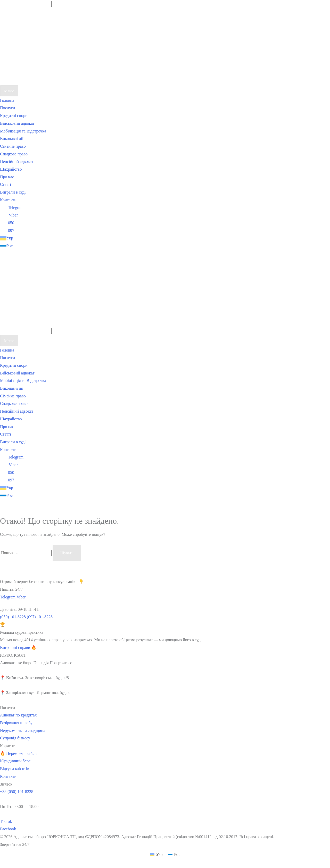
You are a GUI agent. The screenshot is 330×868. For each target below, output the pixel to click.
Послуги (7, 108)
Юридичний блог (15, 761)
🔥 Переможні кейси (18, 753)
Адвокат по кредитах (18, 715)
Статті (6, 184)
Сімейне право (13, 146)
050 (7, 223)
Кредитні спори (14, 116)
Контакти (8, 200)
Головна (7, 100)
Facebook (8, 829)
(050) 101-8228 (13, 617)
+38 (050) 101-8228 (17, 792)
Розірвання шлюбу (16, 723)
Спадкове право (14, 154)
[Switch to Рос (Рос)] (174, 855)
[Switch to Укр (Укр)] (156, 855)
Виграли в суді (13, 192)
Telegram (12, 208)
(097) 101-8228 (40, 617)
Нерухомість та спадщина (23, 731)
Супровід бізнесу (15, 738)
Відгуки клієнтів (15, 769)
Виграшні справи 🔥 (18, 648)
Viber (9, 215)
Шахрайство (11, 169)
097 (7, 231)
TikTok (6, 821)
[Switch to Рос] (39, 246)
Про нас (7, 177)
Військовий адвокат (17, 123)
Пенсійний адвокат (17, 161)
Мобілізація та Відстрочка (23, 131)
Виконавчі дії (12, 139)
